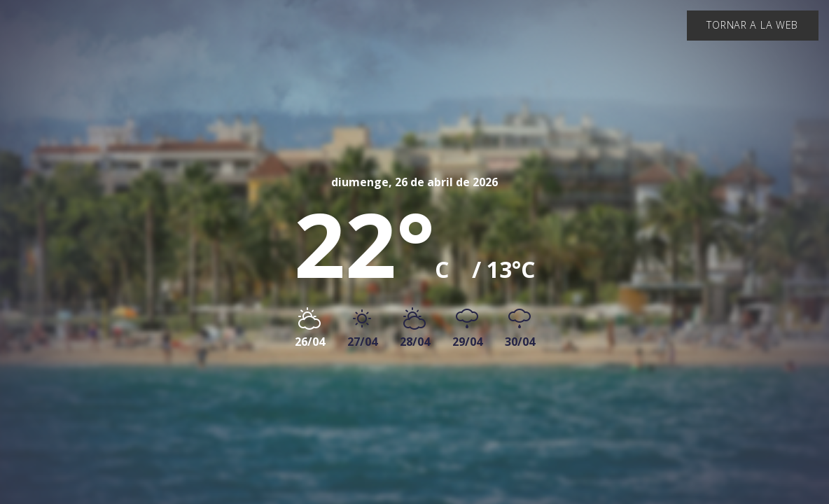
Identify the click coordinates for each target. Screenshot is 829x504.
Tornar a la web (752, 25)
